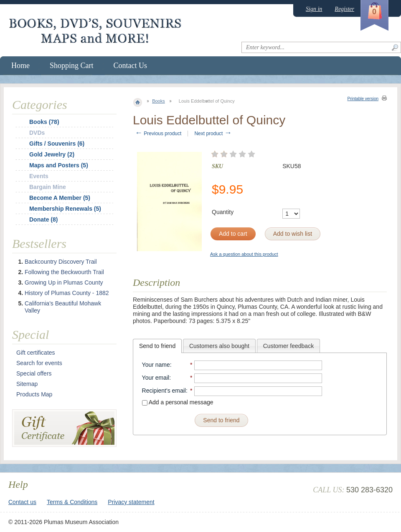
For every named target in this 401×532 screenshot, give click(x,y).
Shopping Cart (72, 66)
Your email (156, 378)
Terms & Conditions (72, 502)
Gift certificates (36, 353)
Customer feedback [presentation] (288, 346)
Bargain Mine (48, 187)
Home (20, 66)
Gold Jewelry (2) (52, 154)
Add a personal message (178, 402)
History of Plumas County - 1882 (67, 293)
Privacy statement (131, 502)
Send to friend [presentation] (157, 346)
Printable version (363, 99)
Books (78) (44, 122)
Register (344, 9)
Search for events (39, 363)
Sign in (314, 9)
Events (39, 176)
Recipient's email (164, 391)
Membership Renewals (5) (65, 209)
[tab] (157, 346)
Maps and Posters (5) (59, 165)
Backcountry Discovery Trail (61, 262)
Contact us (22, 502)
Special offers (34, 373)
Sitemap (27, 384)
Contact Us (131, 66)
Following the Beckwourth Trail (64, 272)
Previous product (158, 134)
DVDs (37, 133)
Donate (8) (43, 219)
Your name (156, 365)
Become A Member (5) (60, 198)
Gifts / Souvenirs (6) (57, 144)
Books (159, 101)
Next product (213, 134)
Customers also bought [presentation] (219, 346)
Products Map (34, 394)
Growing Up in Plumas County (64, 282)
